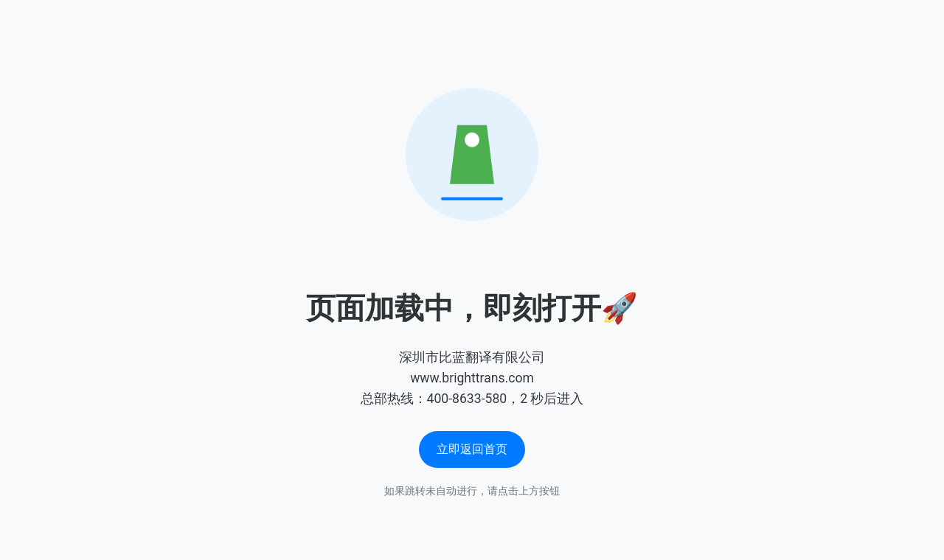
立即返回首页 (472, 449)
